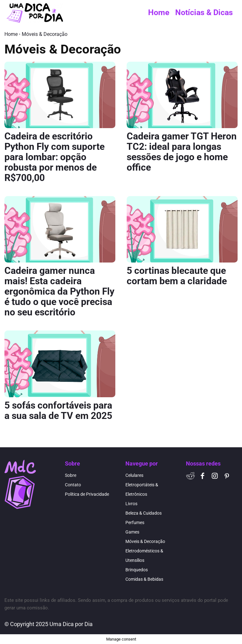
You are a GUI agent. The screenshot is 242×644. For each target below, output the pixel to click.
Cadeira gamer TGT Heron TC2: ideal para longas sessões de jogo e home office (182, 152)
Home (159, 12)
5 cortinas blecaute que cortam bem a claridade (177, 276)
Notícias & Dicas (204, 12)
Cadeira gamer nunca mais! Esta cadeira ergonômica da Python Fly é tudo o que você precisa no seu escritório (59, 291)
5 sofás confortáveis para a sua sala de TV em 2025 (58, 410)
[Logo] (35, 13)
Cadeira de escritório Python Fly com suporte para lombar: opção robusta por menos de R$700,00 (55, 157)
